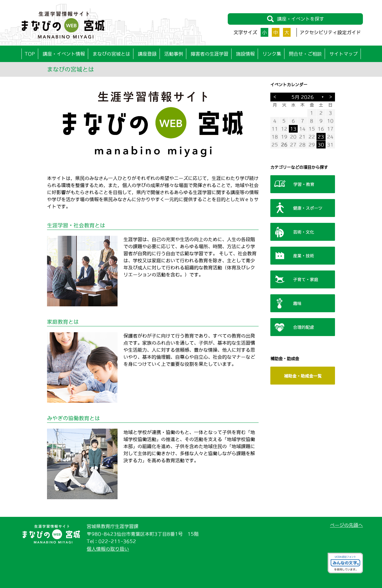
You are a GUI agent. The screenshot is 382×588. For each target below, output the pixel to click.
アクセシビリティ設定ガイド (330, 32)
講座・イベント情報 (64, 54)
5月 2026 (303, 97)
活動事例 (174, 54)
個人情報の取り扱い (108, 549)
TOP (30, 54)
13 (293, 129)
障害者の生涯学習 (210, 54)
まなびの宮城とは (111, 54)
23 (321, 137)
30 (321, 145)
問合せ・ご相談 (305, 54)
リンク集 (272, 54)
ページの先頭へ (346, 525)
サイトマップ (344, 54)
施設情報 (245, 54)
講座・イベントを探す (295, 19)
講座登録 (147, 54)
